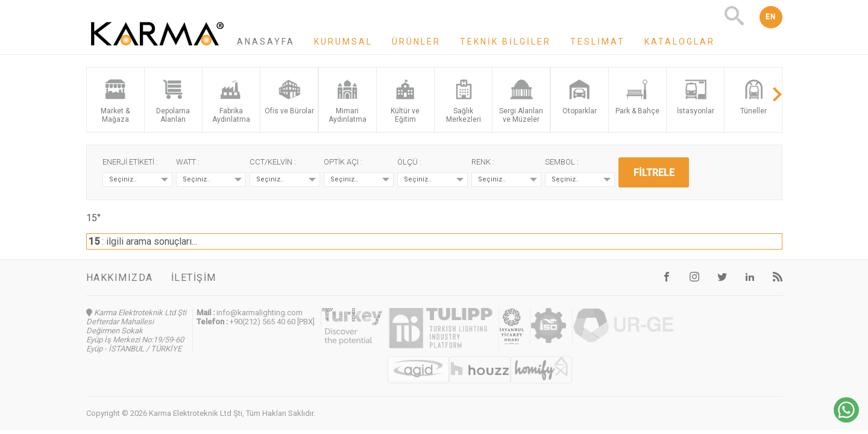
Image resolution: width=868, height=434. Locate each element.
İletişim (194, 278)
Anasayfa (266, 42)
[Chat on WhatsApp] (846, 419)
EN (771, 17)
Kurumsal (343, 42)
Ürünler (416, 42)
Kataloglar (680, 42)
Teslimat (598, 42)
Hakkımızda (120, 278)
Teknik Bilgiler (505, 42)
